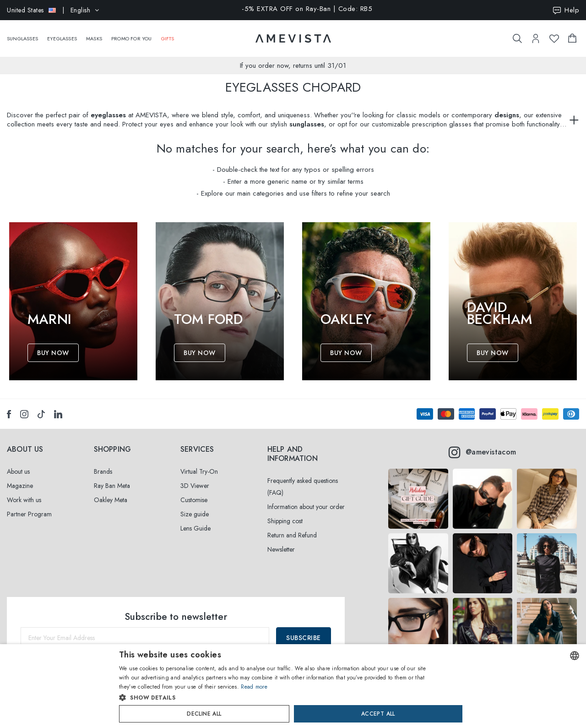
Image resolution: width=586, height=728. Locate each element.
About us (18, 471)
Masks (94, 34)
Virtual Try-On (199, 471)
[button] (274, 698)
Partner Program (29, 514)
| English (53, 10)
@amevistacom (482, 452)
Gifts (168, 34)
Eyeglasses (62, 34)
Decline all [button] (204, 714)
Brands (103, 471)
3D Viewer (195, 486)
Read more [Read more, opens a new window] (254, 687)
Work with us (24, 500)
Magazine (20, 486)
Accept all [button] (378, 714)
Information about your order (306, 507)
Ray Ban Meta (112, 486)
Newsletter (281, 549)
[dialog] (293, 686)
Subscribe (304, 638)
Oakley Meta (111, 500)
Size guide (195, 514)
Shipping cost (285, 521)
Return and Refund (292, 535)
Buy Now (53, 353)
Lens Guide (195, 528)
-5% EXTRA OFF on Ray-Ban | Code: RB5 (307, 9)
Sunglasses (22, 34)
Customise (194, 500)
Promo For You (132, 34)
